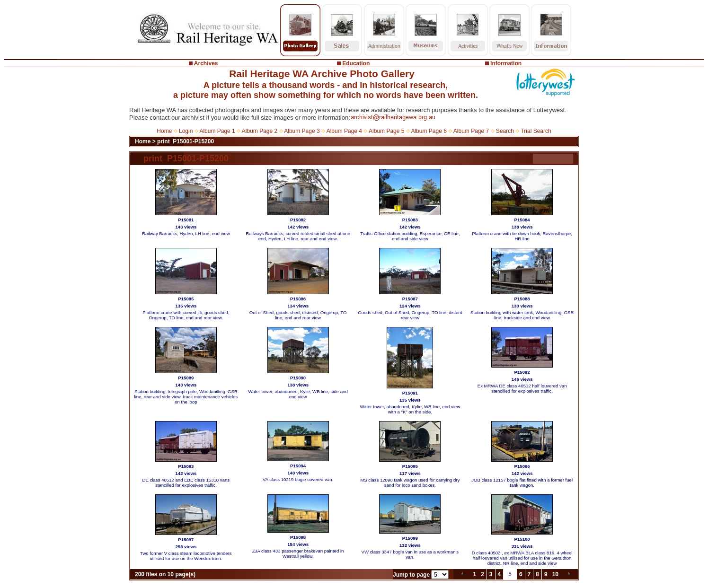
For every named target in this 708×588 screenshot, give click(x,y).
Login (186, 131)
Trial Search (536, 131)
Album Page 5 (386, 131)
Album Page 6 (429, 131)
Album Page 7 (471, 131)
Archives (206, 63)
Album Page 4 (344, 131)
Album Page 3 (302, 131)
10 (555, 574)
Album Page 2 (260, 131)
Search (505, 131)
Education (356, 63)
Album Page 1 (217, 131)
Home (164, 131)
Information (506, 63)
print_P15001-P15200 (186, 141)
